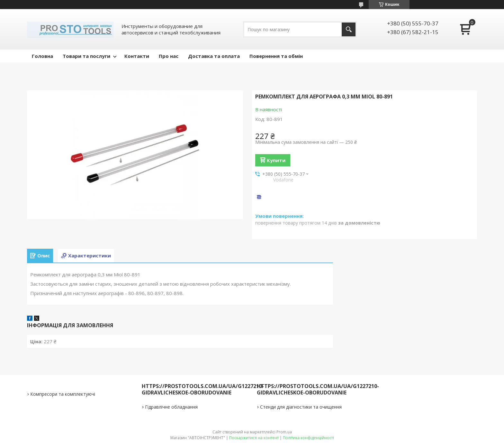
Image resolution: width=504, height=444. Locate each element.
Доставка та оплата (214, 56)
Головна (42, 56)
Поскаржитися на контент (254, 438)
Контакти (137, 56)
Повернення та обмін (276, 56)
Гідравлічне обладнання (171, 407)
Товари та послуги (86, 56)
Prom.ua (284, 432)
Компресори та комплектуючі (63, 394)
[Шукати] (349, 29)
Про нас (169, 56)
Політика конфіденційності (308, 438)
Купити (276, 160)
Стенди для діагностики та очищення (301, 407)
